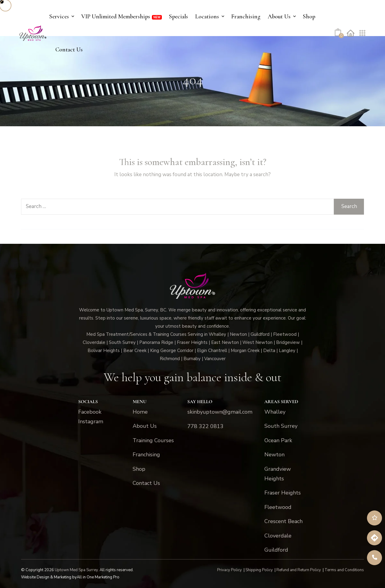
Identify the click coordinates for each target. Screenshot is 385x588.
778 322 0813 (205, 426)
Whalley (275, 412)
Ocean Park (278, 440)
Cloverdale (278, 536)
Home (140, 412)
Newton (274, 455)
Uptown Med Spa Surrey (76, 570)
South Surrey (281, 426)
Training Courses (153, 440)
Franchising (246, 17)
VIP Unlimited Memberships (116, 17)
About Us (279, 17)
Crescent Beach (283, 521)
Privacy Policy (229, 570)
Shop (309, 17)
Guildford (276, 550)
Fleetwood (278, 507)
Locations (207, 17)
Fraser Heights (283, 493)
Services (59, 17)
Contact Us (69, 50)
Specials (179, 17)
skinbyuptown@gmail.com (220, 412)
